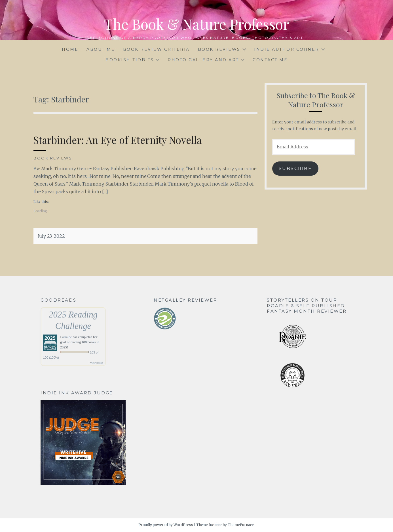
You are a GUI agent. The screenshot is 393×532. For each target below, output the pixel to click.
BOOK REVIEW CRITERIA (156, 49)
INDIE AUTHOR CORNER (287, 49)
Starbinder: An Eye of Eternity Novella (118, 140)
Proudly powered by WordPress (166, 525)
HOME (70, 49)
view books (97, 363)
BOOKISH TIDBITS (130, 60)
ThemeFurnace (241, 525)
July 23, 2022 (51, 236)
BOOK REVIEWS (219, 49)
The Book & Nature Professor (197, 24)
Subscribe (295, 168)
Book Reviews (53, 158)
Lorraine (66, 337)
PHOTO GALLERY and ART (203, 60)
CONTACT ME (270, 60)
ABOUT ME (101, 49)
